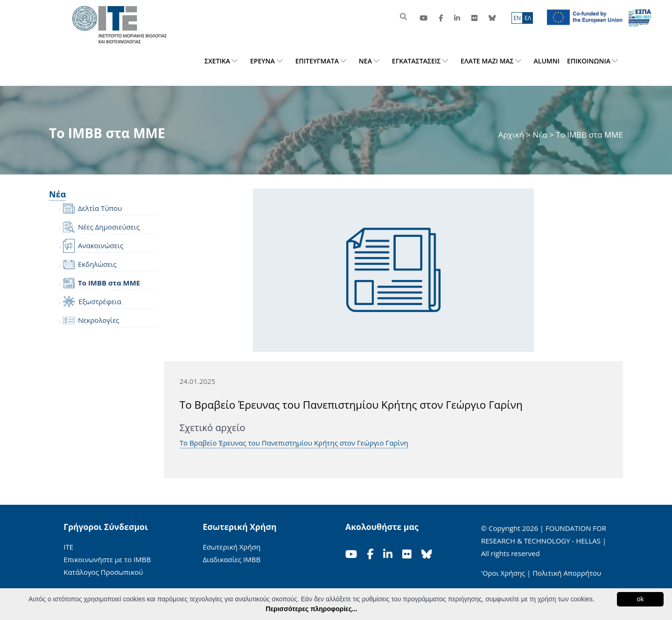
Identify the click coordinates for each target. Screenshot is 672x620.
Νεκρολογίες (99, 320)
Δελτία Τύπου (100, 208)
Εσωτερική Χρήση (231, 547)
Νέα (540, 135)
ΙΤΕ (68, 547)
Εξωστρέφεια (100, 301)
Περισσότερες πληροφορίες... (311, 609)
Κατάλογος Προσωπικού (103, 572)
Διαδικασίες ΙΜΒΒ (231, 559)
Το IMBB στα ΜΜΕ (109, 283)
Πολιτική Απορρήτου (567, 573)
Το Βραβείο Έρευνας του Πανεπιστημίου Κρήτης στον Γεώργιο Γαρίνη (294, 443)
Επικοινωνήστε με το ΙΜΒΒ (107, 559)
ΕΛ (528, 18)
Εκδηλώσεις (97, 264)
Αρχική (512, 135)
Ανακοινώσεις (101, 245)
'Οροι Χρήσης (503, 573)
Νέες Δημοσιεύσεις (109, 227)
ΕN (517, 18)
